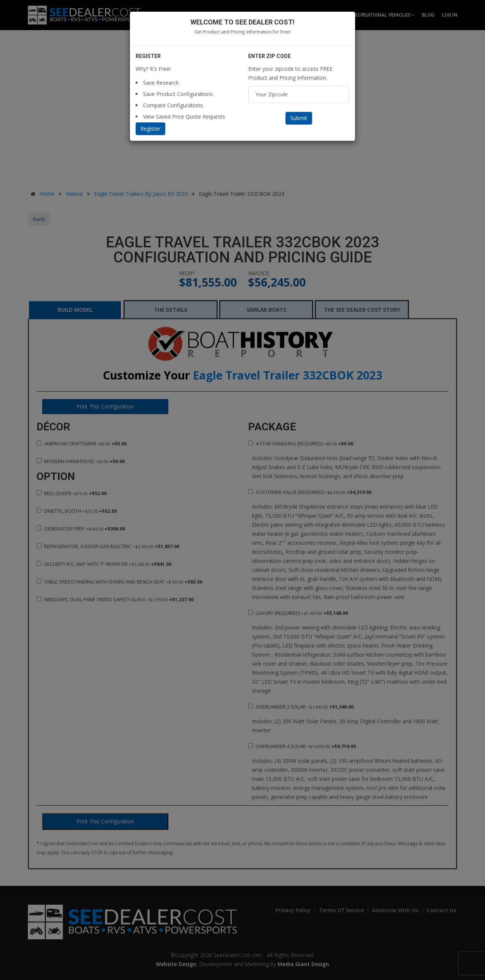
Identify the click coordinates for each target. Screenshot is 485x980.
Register (150, 129)
